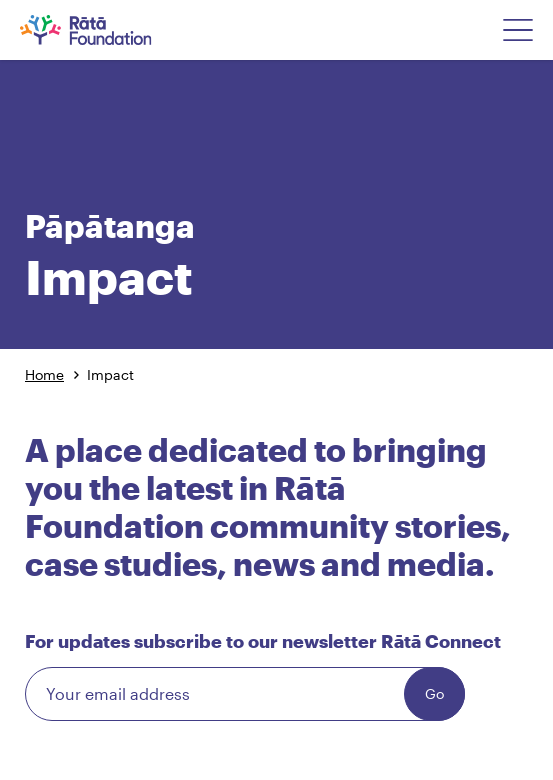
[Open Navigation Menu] (518, 30)
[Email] (245, 694)
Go (434, 693)
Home (44, 374)
